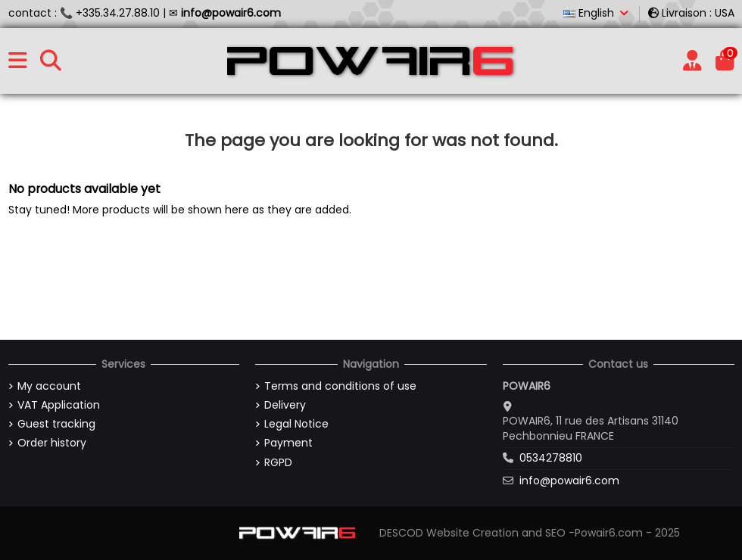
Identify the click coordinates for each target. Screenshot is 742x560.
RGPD (278, 463)
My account (49, 386)
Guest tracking (56, 424)
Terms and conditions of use (340, 386)
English (597, 13)
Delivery (285, 405)
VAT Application (59, 405)
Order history (52, 443)
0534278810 (551, 458)
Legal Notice (296, 424)
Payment (288, 443)
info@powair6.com (569, 481)
